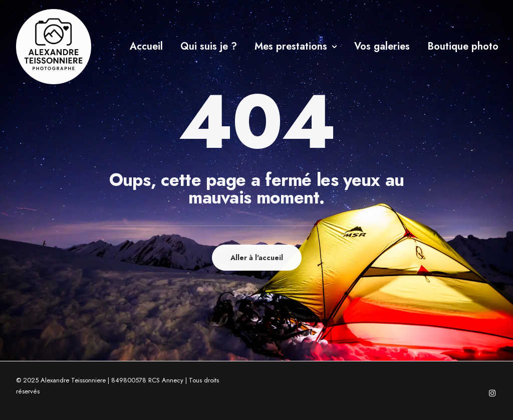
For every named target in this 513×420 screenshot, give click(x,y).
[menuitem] (146, 47)
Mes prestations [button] (296, 46)
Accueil (146, 46)
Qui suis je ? (209, 46)
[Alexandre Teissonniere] (54, 47)
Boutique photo (463, 46)
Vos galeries (382, 46)
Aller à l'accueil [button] (257, 258)
